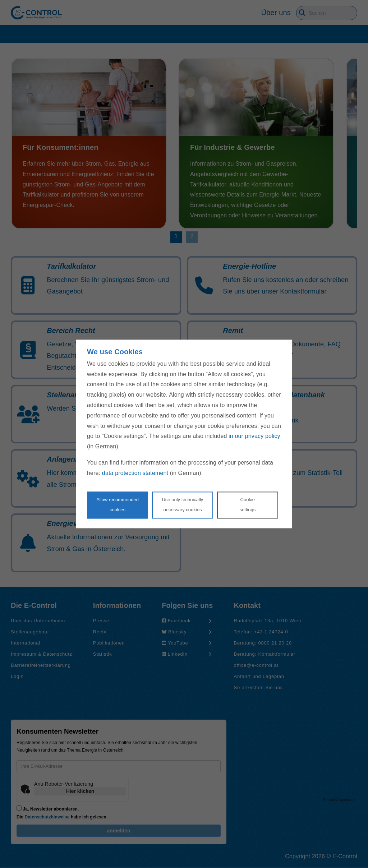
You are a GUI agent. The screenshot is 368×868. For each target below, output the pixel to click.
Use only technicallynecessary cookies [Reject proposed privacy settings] (182, 505)
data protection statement (135, 473)
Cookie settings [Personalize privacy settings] (247, 505)
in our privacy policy (254, 436)
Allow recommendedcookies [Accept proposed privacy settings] (118, 505)
